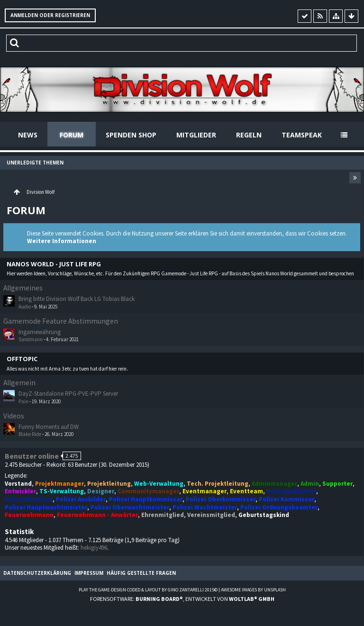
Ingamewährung (40, 332)
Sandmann (31, 339)
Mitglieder (196, 135)
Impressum (89, 573)
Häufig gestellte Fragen (141, 573)
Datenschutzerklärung (37, 573)
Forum (72, 135)
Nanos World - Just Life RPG (54, 264)
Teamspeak (302, 135)
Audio (25, 307)
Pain (23, 401)
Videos (14, 416)
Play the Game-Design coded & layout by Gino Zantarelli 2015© (148, 590)
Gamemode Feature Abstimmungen (61, 321)
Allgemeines (23, 288)
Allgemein (19, 383)
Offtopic (22, 359)
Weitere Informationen (62, 241)
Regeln (249, 135)
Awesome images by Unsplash (253, 590)
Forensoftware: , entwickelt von (182, 599)
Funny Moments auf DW (49, 427)
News (28, 135)
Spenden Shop (131, 135)
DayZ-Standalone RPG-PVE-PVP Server (68, 394)
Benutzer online (32, 456)
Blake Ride (30, 434)
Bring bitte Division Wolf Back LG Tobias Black (77, 299)
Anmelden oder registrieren (50, 15)
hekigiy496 (94, 548)
